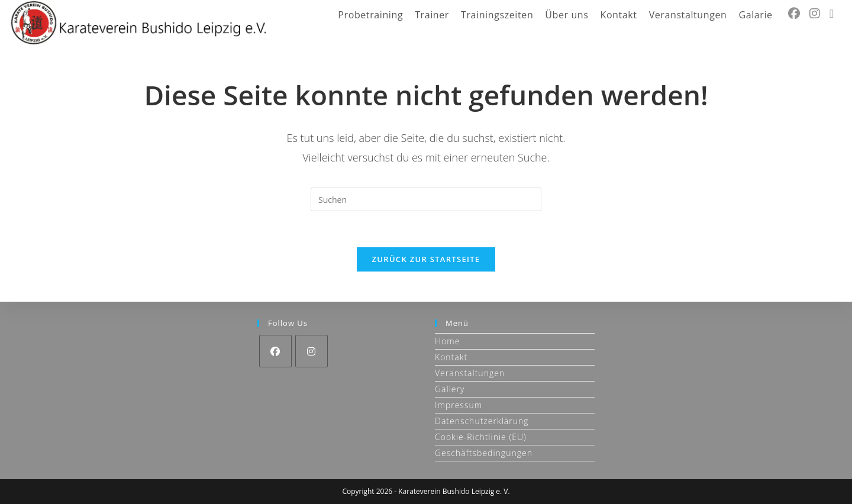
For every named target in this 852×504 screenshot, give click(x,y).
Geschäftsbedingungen (484, 453)
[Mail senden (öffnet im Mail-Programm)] (832, 14)
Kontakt (451, 357)
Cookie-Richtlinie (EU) (481, 437)
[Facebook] (275, 351)
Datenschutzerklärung (482, 421)
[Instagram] (312, 351)
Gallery (450, 389)
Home (447, 341)
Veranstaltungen (470, 373)
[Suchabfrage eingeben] (426, 199)
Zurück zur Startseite (426, 259)
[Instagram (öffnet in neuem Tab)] (815, 14)
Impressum (459, 405)
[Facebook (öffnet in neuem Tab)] (794, 14)
